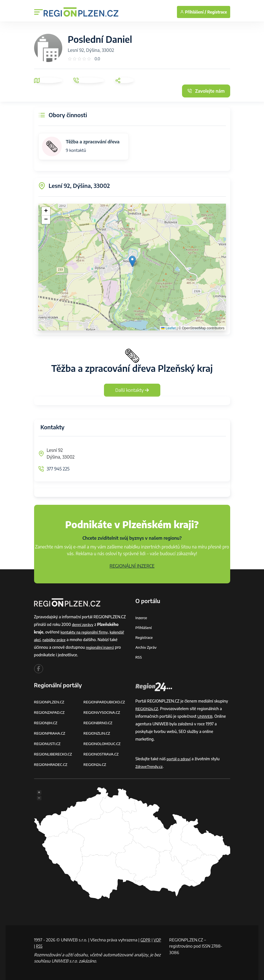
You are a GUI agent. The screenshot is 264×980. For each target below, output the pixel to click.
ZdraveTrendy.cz (150, 766)
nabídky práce (55, 640)
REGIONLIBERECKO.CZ (54, 754)
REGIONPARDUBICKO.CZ (106, 702)
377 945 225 (58, 469)
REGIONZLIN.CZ (98, 733)
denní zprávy (83, 624)
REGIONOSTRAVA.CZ (102, 754)
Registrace (217, 12)
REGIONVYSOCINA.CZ (103, 712)
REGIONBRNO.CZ (99, 723)
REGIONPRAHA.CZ (51, 733)
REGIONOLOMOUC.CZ (103, 744)
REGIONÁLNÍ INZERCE (132, 566)
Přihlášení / (193, 12)
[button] (132, 261)
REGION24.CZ (96, 764)
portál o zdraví (179, 759)
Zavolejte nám (206, 91)
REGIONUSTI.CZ (48, 744)
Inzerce (142, 618)
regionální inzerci (101, 647)
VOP (38, 946)
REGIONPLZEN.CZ (50, 702)
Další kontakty (132, 390)
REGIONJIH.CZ (47, 723)
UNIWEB (206, 716)
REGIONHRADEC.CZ (52, 764)
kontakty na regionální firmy (86, 632)
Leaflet (168, 328)
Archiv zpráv (147, 647)
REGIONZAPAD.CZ (50, 712)
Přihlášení (144, 627)
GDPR (146, 940)
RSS (139, 657)
